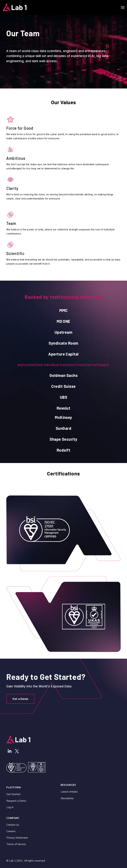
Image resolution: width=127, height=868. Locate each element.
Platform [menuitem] (13, 788)
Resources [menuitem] (68, 785)
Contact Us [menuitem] (13, 825)
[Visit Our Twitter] (17, 751)
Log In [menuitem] (10, 807)
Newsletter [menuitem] (67, 798)
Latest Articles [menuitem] (69, 792)
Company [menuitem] (13, 818)
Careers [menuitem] (11, 831)
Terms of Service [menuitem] (16, 844)
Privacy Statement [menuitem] (17, 838)
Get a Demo (20, 699)
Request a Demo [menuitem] (16, 801)
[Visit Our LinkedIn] (10, 751)
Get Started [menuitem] (13, 794)
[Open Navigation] (123, 8)
